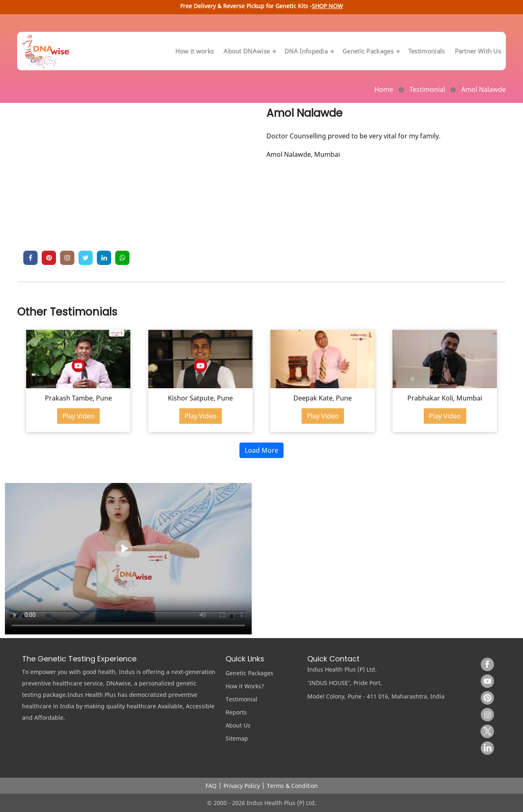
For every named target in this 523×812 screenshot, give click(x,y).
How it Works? (245, 686)
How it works (195, 51)
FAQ (211, 786)
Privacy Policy (242, 786)
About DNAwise (249, 51)
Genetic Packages (370, 51)
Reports (236, 712)
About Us (238, 725)
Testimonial (241, 699)
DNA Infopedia (308, 51)
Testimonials (427, 51)
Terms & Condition (292, 786)
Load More (261, 450)
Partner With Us (478, 51)
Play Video (78, 416)
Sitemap (237, 738)
